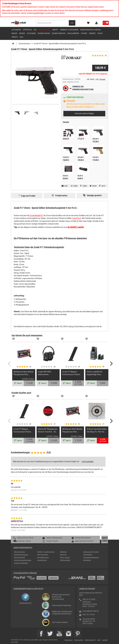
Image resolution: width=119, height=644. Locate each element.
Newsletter (87, 560)
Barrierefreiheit (20, 558)
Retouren (63, 555)
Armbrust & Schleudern (69, 30)
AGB (99, 640)
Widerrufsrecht (90, 640)
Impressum (69, 640)
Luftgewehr (16, 30)
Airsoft (55, 30)
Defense (22, 33)
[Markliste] (13, 339)
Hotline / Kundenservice (46, 552)
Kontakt (105, 640)
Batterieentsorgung (21, 555)
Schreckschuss (44, 30)
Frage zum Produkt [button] (28, 196)
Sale (21, 37)
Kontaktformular (43, 558)
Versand (102, 79)
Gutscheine (31, 33)
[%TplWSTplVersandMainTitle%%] (40, 579)
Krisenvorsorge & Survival (91, 30)
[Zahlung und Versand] (87, 579)
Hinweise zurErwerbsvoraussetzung (83, 88)
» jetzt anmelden (87, 462)
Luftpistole (27, 30)
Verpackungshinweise (91, 558)
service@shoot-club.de (91, 611)
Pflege (100, 33)
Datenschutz (79, 640)
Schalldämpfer (73, 33)
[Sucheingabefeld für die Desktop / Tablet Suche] (52, 23)
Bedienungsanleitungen (23, 560)
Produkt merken (61, 196)
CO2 (35, 30)
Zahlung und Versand (91, 552)
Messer (14, 33)
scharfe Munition (59, 33)
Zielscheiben (88, 555)
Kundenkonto (42, 560)
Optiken (84, 33)
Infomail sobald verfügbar (84, 113)
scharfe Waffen (44, 33)
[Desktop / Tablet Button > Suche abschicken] (72, 23)
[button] (102, 186)
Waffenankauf (65, 560)
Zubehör (92, 33)
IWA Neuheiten (43, 555)
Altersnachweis (20, 552)
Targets (15, 37)
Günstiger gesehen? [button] (94, 195)
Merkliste (63, 552)
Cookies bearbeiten (21, 563)
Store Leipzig (65, 558)
